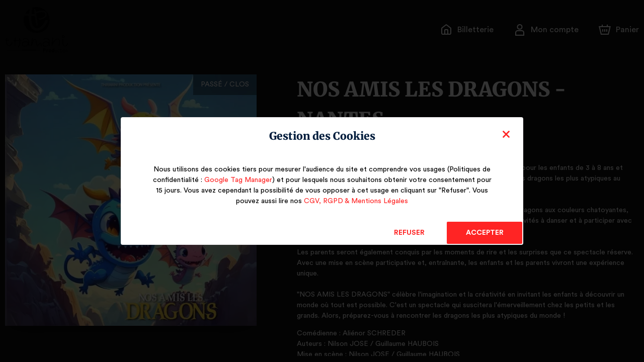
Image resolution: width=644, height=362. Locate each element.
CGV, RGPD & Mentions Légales (356, 201)
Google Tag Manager (236, 180)
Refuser (409, 233)
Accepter (484, 233)
